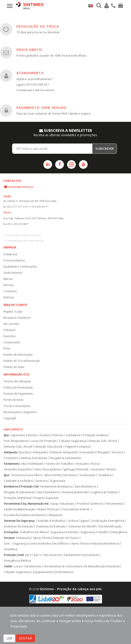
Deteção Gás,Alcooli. (49, 447)
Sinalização (87, 475)
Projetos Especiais (46, 498)
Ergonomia (58, 481)
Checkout (9, 330)
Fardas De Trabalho (59, 464)
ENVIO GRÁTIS (29, 50)
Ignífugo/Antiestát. (76, 469)
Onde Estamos (13, 273)
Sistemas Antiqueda (63, 452)
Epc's (38, 555)
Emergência (119, 532)
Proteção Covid (14, 555)
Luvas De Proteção (44, 441)
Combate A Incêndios (18, 481)
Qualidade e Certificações (20, 267)
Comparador (12, 342)
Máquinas (56, 515)
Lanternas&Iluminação (20, 509)
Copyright (10, 418)
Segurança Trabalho (94, 532)
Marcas (8, 279)
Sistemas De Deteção (19, 526)
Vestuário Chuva (87, 464)
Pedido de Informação (18, 355)
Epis (6, 435)
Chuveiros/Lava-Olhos (26, 475)
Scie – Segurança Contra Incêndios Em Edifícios (36, 544)
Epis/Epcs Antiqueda (33, 452)
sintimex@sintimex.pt (21, 187)
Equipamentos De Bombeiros (54, 572)
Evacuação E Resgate (94, 452)
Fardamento (12, 464)
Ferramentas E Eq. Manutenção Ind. (26, 504)
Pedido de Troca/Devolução (22, 361)
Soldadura (73, 435)
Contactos (10, 291)
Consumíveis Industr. (76, 509)
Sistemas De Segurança (19, 521)
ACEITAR (25, 638)
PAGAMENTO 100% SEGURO (41, 108)
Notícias (9, 297)
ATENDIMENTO (30, 73)
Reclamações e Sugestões (20, 412)
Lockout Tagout (78, 521)
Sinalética (105, 475)
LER (9, 638)
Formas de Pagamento (18, 394)
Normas (9, 285)
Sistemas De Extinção (51, 526)
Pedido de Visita (14, 367)
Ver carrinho (11, 324)
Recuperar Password (17, 318)
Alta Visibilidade (32, 464)
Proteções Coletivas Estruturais (26, 458)
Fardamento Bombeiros (56, 486)
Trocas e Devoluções (17, 406)
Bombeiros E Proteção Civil (21, 486)
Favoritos (9, 336)
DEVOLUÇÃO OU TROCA (38, 26)
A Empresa (10, 254)
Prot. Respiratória (16, 441)
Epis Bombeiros (86, 486)
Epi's (28, 555)
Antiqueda (10, 452)
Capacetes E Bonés (24, 435)
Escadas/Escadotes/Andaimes (25, 515)
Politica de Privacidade (18, 387)
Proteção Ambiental (17, 498)
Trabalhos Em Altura (34, 532)
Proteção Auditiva (95, 435)
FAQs (7, 348)
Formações (11, 532)
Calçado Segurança (73, 441)
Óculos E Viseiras (51, 435)
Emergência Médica (17, 561)
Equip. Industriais (62, 504)
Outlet (8, 566)
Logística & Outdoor (105, 492)
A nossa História (14, 260)
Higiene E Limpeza (78, 447)
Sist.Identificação (110, 526)
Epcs (7, 475)
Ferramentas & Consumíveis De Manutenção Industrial (82, 566)
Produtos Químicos (90, 504)
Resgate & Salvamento (65, 458)
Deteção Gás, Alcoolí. (103, 441)
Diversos (42, 481)
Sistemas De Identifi (82, 526)
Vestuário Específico (18, 469)
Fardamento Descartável (81, 555)
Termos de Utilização (17, 381)
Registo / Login (13, 312)
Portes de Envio (13, 400)
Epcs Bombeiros (49, 492)
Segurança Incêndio (64, 532)
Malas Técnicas (48, 509)
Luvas (18, 566)
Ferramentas (114, 504)
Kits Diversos (53, 555)
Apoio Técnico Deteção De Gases (56, 538)
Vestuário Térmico (104, 469)
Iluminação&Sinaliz (76, 492)
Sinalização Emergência (108, 521)
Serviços (118, 452)
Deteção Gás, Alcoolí (18, 447)
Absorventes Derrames (61, 475)
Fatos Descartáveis (48, 469)
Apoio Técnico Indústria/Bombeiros (95, 544)
